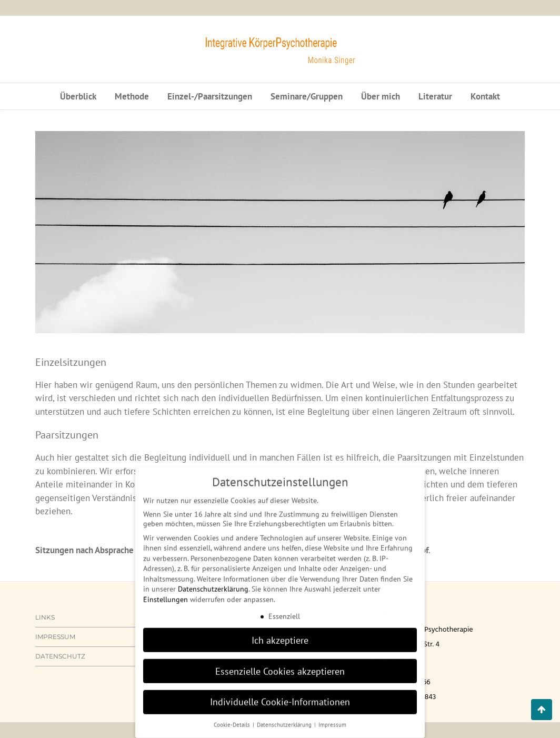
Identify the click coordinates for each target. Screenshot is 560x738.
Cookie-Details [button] (233, 717)
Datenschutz (60, 656)
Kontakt (485, 96)
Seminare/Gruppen (307, 96)
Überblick (78, 96)
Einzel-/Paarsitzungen (210, 96)
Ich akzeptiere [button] (280, 632)
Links (45, 617)
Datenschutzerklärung (213, 582)
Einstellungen (166, 592)
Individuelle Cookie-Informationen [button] (280, 695)
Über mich (381, 96)
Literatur (435, 96)
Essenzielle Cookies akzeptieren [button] (280, 664)
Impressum (55, 637)
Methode (132, 96)
